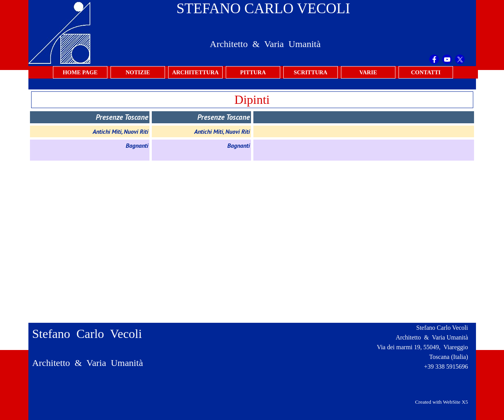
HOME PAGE (80, 72)
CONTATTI (426, 72)
